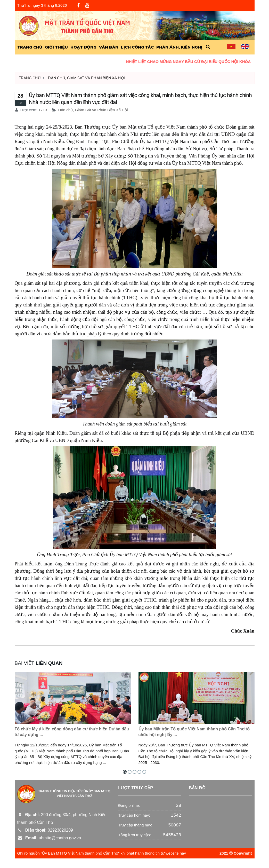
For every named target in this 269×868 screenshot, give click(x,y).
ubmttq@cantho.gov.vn (49, 848)
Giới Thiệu (56, 47)
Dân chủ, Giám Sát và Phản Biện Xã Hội (86, 78)
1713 (43, 110)
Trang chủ (30, 78)
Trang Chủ (30, 47)
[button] (208, 47)
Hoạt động (83, 47)
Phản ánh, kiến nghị (179, 47)
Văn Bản (109, 47)
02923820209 (45, 840)
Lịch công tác (137, 47)
